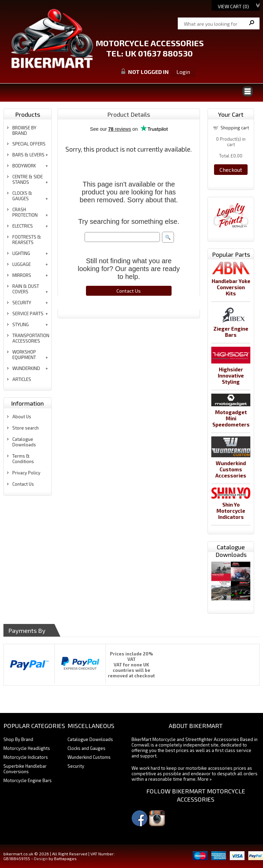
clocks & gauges (22, 196)
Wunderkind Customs (89, 757)
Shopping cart (235, 128)
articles (22, 379)
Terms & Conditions (23, 459)
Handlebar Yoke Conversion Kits (231, 287)
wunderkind (26, 368)
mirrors (22, 275)
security (22, 303)
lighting (21, 253)
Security (76, 766)
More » (205, 779)
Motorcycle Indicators (26, 757)
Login (183, 72)
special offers (29, 144)
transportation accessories (31, 338)
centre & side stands (28, 179)
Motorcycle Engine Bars (28, 780)
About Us (22, 417)
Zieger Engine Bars (231, 332)
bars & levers (28, 155)
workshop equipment (24, 355)
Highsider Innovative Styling (231, 375)
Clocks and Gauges (86, 748)
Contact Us (23, 484)
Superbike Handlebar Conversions (25, 769)
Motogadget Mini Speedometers (231, 418)
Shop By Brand (18, 739)
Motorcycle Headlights (27, 748)
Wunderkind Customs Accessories (231, 469)
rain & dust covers (26, 289)
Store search (26, 428)
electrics (23, 226)
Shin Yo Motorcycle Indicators (231, 511)
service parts (28, 314)
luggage (22, 264)
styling (21, 324)
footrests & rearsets (27, 240)
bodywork (24, 166)
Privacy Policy (26, 473)
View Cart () (233, 6)
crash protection (25, 212)
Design (41, 858)
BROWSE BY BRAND (24, 130)
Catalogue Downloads (24, 442)
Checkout (231, 170)
